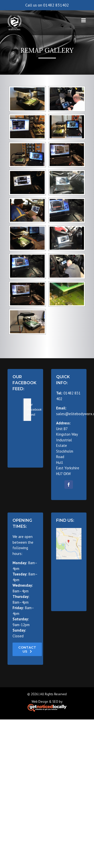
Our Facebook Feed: (24, 383)
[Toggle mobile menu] (84, 20)
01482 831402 (56, 5)
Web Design (40, 702)
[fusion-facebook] (69, 485)
